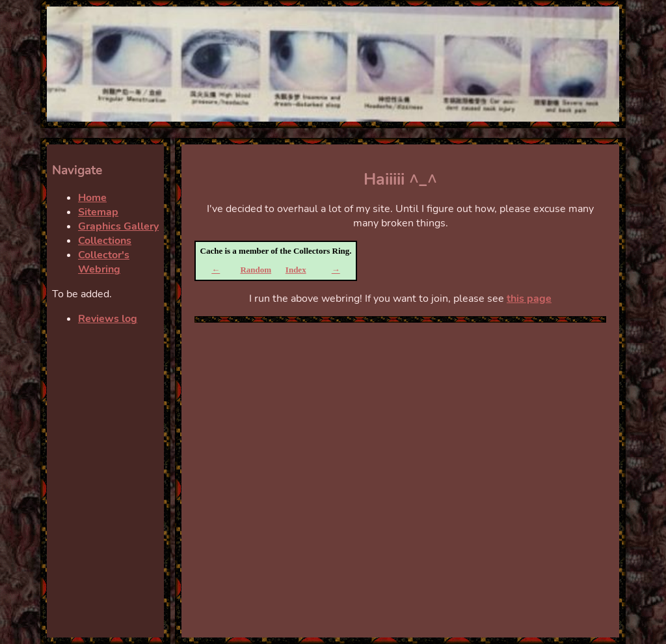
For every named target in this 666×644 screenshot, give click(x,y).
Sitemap (98, 212)
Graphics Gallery (118, 226)
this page (529, 299)
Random (256, 270)
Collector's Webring (104, 262)
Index (296, 270)
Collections (105, 241)
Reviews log (108, 319)
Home (92, 198)
